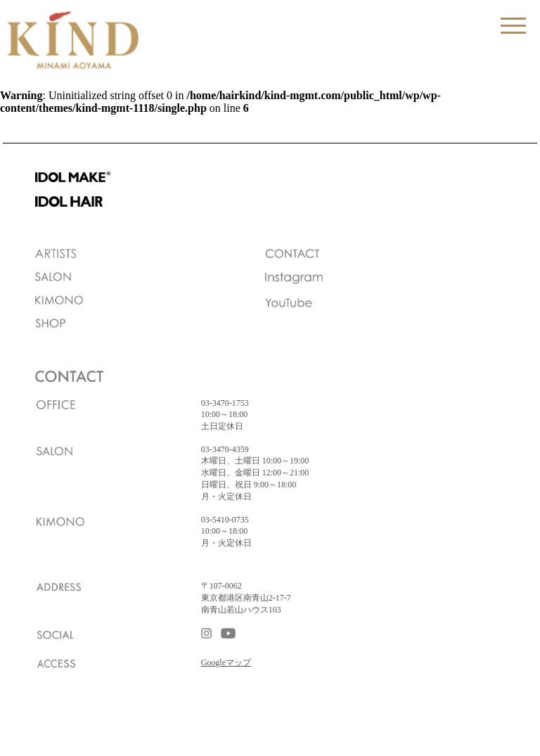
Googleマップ (226, 662)
